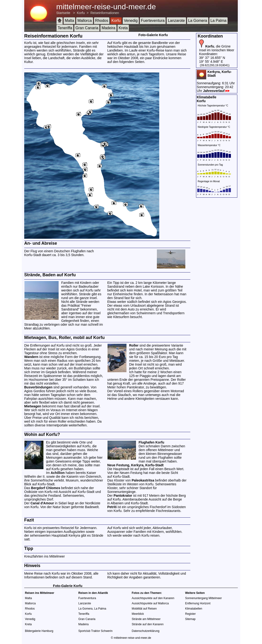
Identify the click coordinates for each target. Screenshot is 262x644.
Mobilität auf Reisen (144, 609)
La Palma (219, 21)
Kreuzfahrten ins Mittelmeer (44, 556)
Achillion (58, 473)
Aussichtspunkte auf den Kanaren (153, 598)
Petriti (112, 507)
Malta (69, 21)
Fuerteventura (153, 21)
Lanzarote (176, 21)
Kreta (123, 28)
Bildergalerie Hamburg (39, 631)
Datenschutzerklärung (146, 631)
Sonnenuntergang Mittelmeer (204, 598)
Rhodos (102, 21)
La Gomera (198, 21)
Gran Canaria (87, 28)
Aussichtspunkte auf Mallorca (150, 603)
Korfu (81, 13)
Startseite (63, 13)
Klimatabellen (194, 609)
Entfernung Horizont (198, 603)
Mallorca (84, 21)
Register (190, 614)
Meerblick (138, 614)
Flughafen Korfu (151, 442)
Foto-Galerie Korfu (153, 35)
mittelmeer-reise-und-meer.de (106, 7)
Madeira (108, 28)
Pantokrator (123, 496)
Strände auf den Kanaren (148, 624)
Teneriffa (65, 28)
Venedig (131, 21)
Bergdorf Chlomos (46, 488)
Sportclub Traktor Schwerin (95, 631)
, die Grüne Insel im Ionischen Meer (217, 48)
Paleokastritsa (143, 480)
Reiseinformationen (105, 13)
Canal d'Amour (42, 503)
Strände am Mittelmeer (146, 619)
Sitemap (190, 619)
